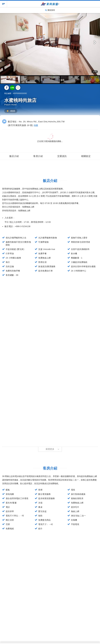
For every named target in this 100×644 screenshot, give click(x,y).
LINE (12, 88)
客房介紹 (38, 156)
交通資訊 (62, 156)
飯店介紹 (14, 156)
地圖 (36, 125)
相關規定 (86, 156)
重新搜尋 (50, 10)
